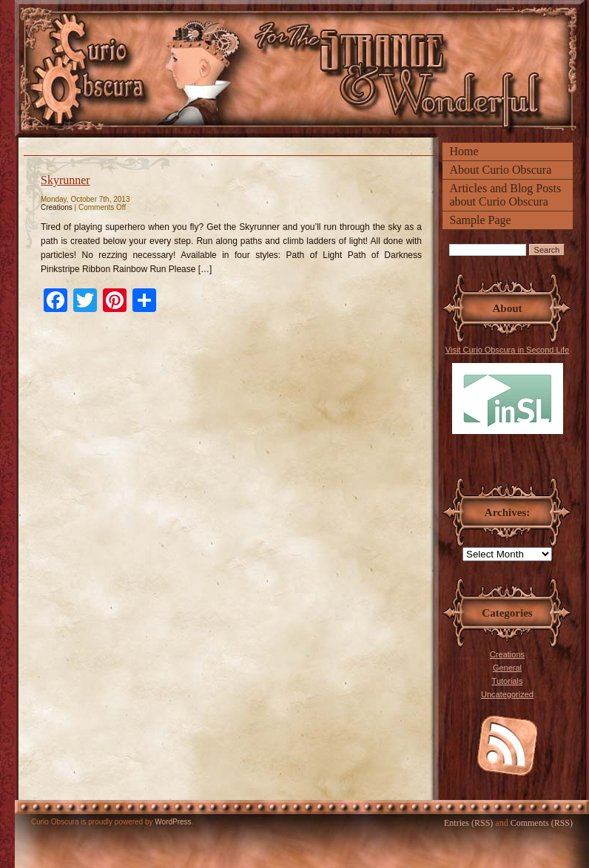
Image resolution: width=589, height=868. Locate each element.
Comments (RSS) (542, 823)
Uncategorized (507, 694)
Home (464, 151)
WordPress (173, 822)
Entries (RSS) (468, 823)
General (507, 668)
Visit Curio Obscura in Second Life (507, 390)
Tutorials (508, 681)
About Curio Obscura (501, 170)
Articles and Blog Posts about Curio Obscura (506, 195)
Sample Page (481, 220)
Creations (507, 654)
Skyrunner (65, 180)
